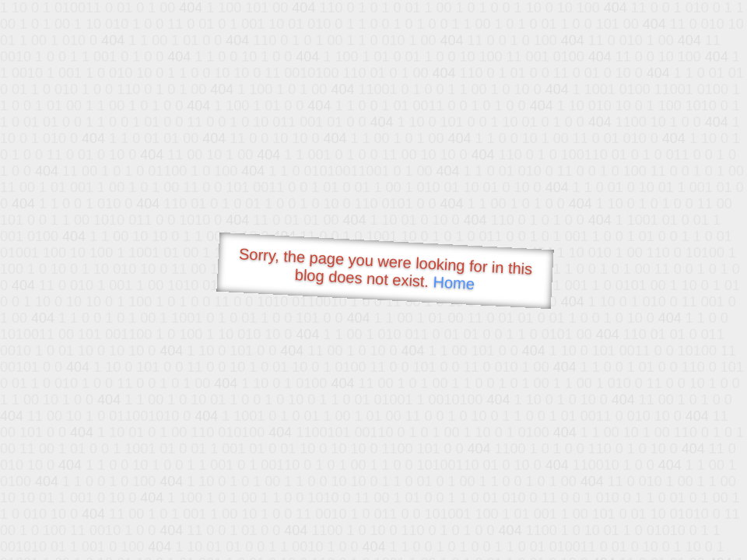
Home (454, 283)
